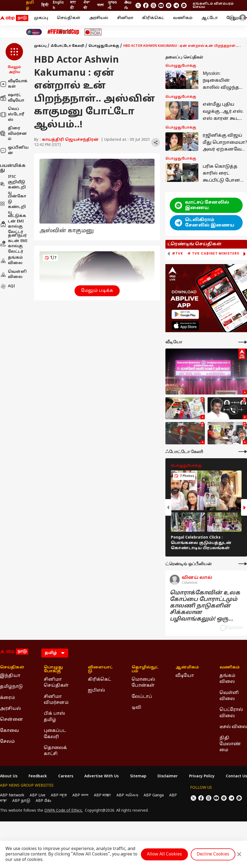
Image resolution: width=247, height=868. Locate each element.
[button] (14, 59)
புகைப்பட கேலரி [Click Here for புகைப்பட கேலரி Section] (55, 734)
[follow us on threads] (153, 5)
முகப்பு (41, 18)
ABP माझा (102, 795)
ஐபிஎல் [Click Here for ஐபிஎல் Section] (96, 690)
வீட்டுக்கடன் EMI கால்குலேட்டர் (13, 224)
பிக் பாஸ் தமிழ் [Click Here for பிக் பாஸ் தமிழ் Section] (54, 717)
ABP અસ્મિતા (127, 795)
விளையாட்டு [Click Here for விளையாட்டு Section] (100, 670)
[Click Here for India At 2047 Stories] (34, 32)
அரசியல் (99, 18)
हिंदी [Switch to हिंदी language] (45, 5)
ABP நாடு (21, 801)
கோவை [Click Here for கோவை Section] (10, 731)
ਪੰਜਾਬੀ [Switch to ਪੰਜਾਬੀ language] (87, 5)
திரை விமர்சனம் (13, 134)
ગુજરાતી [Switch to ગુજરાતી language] (112, 5)
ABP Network (12, 795)
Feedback (38, 777)
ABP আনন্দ (80, 795)
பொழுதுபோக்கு (104, 46)
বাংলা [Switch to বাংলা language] (100, 5)
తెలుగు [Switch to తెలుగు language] (128, 5)
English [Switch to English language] (58, 5)
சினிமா (125, 18)
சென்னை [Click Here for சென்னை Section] (12, 720)
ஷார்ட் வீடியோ (12, 98)
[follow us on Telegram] (176, 5)
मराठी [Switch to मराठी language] (73, 5)
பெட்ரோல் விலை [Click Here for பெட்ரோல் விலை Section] (231, 713)
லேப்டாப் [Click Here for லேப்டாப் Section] (142, 697)
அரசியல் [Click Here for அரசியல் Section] (10, 709)
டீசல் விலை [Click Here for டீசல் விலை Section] (233, 727)
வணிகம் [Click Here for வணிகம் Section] (230, 668)
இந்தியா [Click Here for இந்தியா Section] (10, 676)
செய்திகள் (69, 18)
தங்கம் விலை (11, 260)
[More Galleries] (243, 452)
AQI (7, 286)
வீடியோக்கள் (14, 84)
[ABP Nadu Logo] (14, 18)
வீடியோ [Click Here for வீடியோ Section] (185, 676)
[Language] (55, 653)
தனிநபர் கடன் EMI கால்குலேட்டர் (14, 244)
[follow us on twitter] (138, 5)
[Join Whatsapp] (184, 5)
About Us (9, 777)
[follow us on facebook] (146, 5)
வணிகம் (183, 18)
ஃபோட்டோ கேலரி (67, 46)
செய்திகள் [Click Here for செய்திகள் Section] (12, 668)
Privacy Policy (202, 777)
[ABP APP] (185, 314)
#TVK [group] (177, 253)
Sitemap (138, 777)
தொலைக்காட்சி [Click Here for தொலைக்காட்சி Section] (55, 751)
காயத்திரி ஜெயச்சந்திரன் (70, 140)
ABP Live (38, 795)
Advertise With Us (101, 777)
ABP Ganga (154, 795)
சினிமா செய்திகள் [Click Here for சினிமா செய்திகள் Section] (56, 683)
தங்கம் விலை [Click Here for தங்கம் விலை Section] (227, 679)
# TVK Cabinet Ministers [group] (213, 253)
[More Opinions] (243, 564)
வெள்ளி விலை (13, 275)
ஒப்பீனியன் (14, 150)
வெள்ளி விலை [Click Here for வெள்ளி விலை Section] (229, 696)
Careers (66, 777)
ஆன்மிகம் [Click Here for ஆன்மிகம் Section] (187, 668)
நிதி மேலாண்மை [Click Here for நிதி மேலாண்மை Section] (230, 744)
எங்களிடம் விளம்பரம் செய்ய (213, 5)
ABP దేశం (43, 801)
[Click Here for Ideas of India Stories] (93, 32)
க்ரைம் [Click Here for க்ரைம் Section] (7, 698)
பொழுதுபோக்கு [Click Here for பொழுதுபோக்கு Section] (53, 670)
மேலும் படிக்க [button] (97, 291)
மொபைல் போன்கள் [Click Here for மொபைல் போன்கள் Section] (143, 683)
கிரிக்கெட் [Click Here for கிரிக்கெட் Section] (99, 680)
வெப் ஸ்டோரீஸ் (12, 114)
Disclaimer (168, 777)
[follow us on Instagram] (169, 5)
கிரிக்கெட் (153, 18)
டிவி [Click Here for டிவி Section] (137, 708)
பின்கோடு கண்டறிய (13, 204)
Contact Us (236, 777)
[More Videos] (243, 342)
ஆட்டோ (209, 18)
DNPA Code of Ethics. (64, 811)
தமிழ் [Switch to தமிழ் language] (30, 5)
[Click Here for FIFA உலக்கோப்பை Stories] (63, 32)
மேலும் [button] (237, 18)
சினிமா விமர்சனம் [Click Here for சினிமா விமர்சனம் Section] (56, 700)
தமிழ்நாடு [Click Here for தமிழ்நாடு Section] (11, 687)
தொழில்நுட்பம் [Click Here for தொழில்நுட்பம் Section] (145, 670)
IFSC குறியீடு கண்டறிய (13, 185)
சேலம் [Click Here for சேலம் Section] (7, 742)
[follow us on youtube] (161, 5)
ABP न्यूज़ (59, 795)
